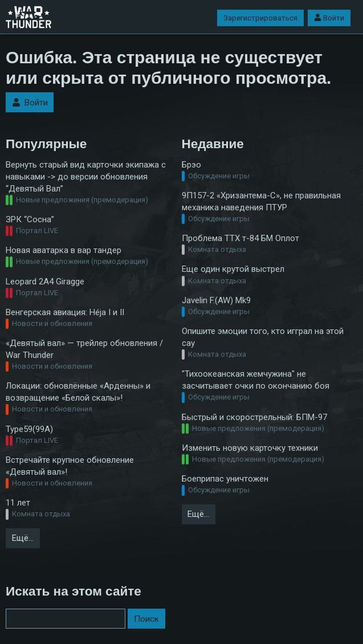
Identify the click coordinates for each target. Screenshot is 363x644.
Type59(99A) (29, 429)
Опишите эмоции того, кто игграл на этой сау (263, 337)
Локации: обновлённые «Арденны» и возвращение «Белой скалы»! (78, 392)
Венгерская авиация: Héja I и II (65, 312)
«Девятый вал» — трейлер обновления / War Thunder (84, 349)
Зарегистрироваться (260, 18)
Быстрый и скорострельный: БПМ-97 (254, 417)
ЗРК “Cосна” (30, 219)
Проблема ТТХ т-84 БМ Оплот (240, 238)
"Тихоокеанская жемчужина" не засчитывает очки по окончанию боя (256, 380)
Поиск (146, 619)
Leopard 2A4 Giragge (45, 282)
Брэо (191, 165)
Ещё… (23, 538)
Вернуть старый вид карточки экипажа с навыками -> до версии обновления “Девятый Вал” (86, 177)
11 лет (18, 503)
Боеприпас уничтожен (225, 479)
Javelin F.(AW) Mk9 (216, 300)
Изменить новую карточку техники (250, 448)
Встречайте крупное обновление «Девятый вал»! (70, 466)
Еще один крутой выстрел (233, 269)
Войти (329, 18)
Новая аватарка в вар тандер (64, 250)
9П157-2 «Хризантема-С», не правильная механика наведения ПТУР (261, 201)
